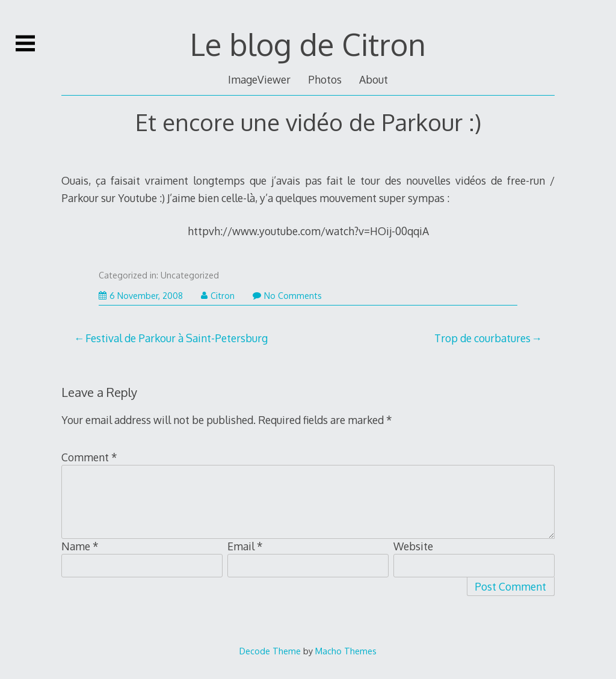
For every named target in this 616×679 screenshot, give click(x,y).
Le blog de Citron (308, 44)
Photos (325, 79)
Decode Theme (270, 651)
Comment (89, 457)
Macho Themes (346, 651)
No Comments (287, 296)
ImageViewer (259, 79)
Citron (218, 296)
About (374, 79)
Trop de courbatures (482, 338)
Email (245, 546)
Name (80, 546)
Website (413, 546)
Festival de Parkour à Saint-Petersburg (177, 338)
